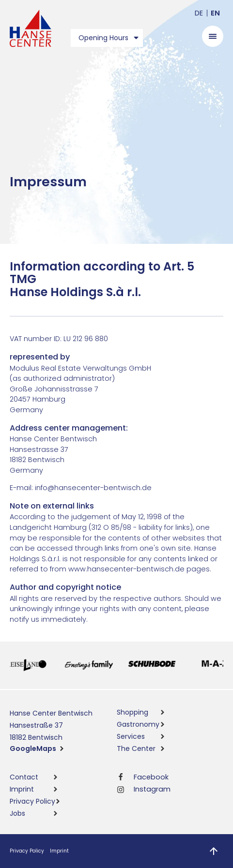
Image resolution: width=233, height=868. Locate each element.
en (215, 13)
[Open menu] (213, 36)
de (199, 13)
